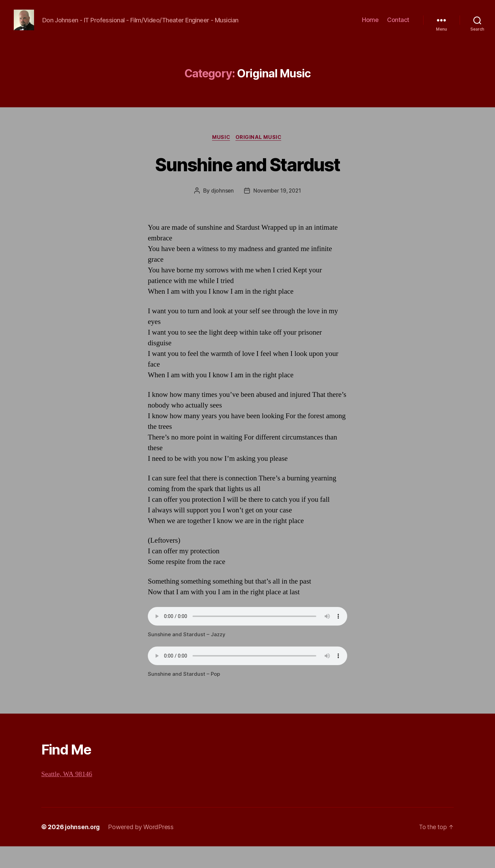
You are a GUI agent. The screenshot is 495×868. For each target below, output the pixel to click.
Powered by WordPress (141, 849)
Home (370, 30)
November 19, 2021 (277, 213)
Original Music (260, 159)
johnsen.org (83, 849)
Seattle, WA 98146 (68, 796)
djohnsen (221, 213)
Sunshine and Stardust (247, 185)
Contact (398, 30)
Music (221, 159)
